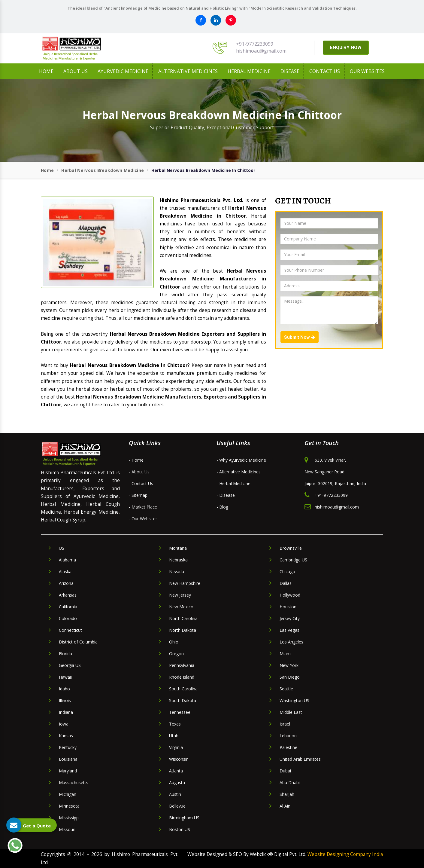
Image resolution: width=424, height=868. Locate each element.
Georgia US (70, 665)
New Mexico (181, 607)
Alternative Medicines (188, 71)
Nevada (177, 572)
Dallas (286, 583)
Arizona (66, 583)
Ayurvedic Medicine (123, 71)
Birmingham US (184, 818)
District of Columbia (78, 642)
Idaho (64, 689)
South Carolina (183, 689)
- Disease (226, 495)
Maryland (68, 771)
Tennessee (180, 712)
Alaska (65, 572)
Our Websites (367, 71)
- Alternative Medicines (239, 472)
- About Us (139, 472)
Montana (178, 548)
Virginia (176, 747)
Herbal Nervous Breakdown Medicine (103, 170)
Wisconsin (179, 759)
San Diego (290, 677)
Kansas (66, 736)
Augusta (177, 782)
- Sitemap (138, 495)
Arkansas (68, 595)
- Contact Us (141, 483)
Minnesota (69, 806)
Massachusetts (74, 782)
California (68, 607)
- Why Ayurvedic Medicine (241, 460)
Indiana (66, 712)
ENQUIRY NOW (346, 47)
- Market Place (143, 507)
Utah (174, 736)
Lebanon (288, 736)
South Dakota (183, 700)
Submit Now (300, 337)
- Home (136, 460)
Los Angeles (291, 642)
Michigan (68, 794)
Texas (175, 724)
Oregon (176, 654)
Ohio (174, 642)
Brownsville (291, 548)
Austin (175, 794)
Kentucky (68, 747)
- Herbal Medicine (233, 483)
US (62, 548)
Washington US (294, 700)
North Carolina (183, 618)
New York (289, 665)
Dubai (285, 771)
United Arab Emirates (300, 759)
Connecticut (70, 630)
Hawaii (65, 677)
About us (76, 71)
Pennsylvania (182, 665)
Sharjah (287, 794)
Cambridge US (293, 560)
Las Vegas (289, 630)
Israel (285, 724)
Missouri (67, 829)
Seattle (286, 689)
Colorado (68, 618)
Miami (286, 654)
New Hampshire (185, 583)
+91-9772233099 (255, 44)
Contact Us (325, 71)
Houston (288, 607)
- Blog (222, 507)
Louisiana (68, 759)
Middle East (291, 712)
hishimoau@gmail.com (261, 51)
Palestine (288, 747)
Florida (65, 654)
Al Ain (285, 806)
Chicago (287, 572)
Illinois (65, 700)
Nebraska (178, 560)
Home (46, 71)
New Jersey (180, 595)
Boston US (180, 829)
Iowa (64, 724)
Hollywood (290, 595)
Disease (290, 71)
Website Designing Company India (345, 854)
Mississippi (69, 818)
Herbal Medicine (249, 71)
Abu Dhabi (290, 782)
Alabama (67, 560)
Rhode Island (182, 677)
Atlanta (176, 771)
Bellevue (177, 806)
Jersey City (290, 618)
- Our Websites (143, 519)
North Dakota (183, 630)
